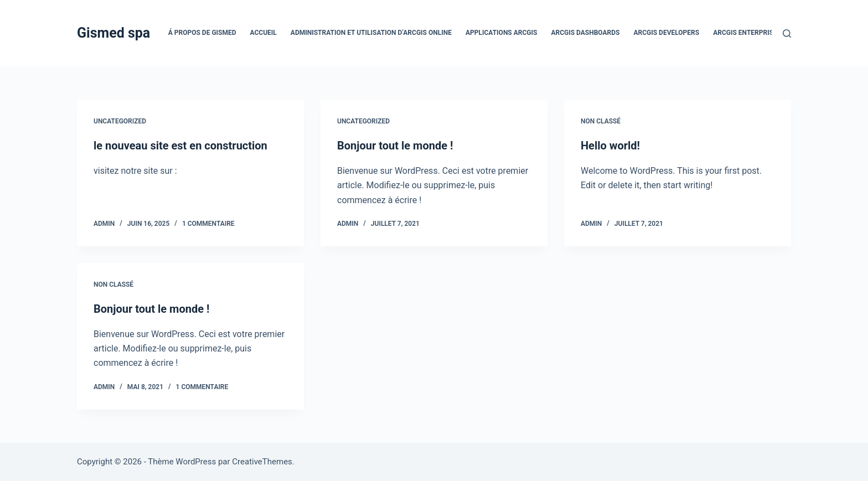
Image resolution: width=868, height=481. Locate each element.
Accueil (263, 33)
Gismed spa (113, 33)
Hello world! (610, 146)
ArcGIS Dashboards (585, 33)
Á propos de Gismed (202, 33)
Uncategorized (120, 121)
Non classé (601, 121)
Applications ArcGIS (501, 33)
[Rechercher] (787, 33)
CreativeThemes (262, 462)
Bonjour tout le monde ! (395, 146)
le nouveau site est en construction (180, 146)
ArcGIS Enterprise (745, 33)
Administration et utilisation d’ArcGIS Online (371, 33)
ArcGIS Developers (666, 33)
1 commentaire (208, 224)
